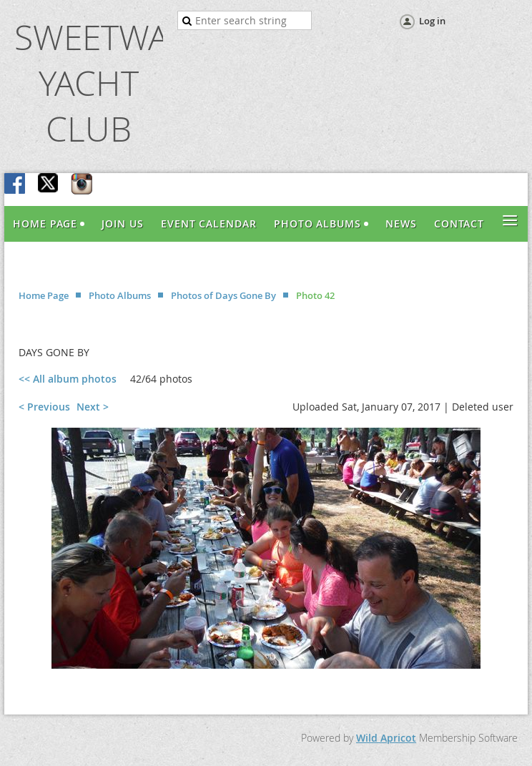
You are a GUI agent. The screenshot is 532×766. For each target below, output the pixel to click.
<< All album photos (68, 379)
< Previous (44, 407)
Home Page (44, 295)
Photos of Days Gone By (223, 295)
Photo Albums (120, 295)
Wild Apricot (386, 738)
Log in (432, 21)
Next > (93, 407)
